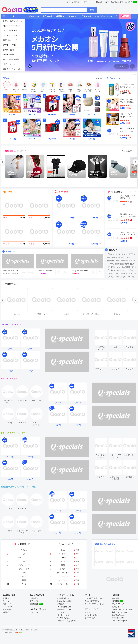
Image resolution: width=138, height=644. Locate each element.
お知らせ (113, 250)
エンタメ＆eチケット (108, 544)
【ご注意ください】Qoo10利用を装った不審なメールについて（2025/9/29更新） (122, 267)
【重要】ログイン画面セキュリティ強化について (122, 273)
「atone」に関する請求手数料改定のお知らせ (122, 264)
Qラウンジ (34, 612)
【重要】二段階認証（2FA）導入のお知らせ (122, 277)
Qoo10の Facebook (119, 615)
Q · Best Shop (117, 192)
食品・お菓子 (8, 55)
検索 (92, 10)
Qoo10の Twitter (118, 618)
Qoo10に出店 (116, 2)
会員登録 (6, 598)
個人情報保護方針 (64, 607)
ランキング (8, 78)
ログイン (70, 2)
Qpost (100, 2)
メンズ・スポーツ (10, 35)
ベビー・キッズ (9, 64)
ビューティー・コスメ (12, 26)
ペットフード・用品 (11, 59)
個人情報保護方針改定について (119, 257)
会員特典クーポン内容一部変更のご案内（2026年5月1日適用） (122, 261)
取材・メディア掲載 (120, 612)
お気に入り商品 (91, 615)
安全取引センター (64, 615)
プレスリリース (118, 604)
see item (104, 332)
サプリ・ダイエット (11, 31)
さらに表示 (99, 78)
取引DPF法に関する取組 (67, 621)
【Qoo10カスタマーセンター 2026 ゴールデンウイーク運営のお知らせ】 (122, 254)
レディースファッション (13, 21)
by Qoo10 (21, 151)
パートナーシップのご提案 (122, 610)
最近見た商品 (90, 618)
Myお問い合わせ (64, 598)
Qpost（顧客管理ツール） (95, 601)
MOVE (10, 151)
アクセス (61, 612)
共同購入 (10, 192)
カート (90, 2)
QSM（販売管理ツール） (94, 598)
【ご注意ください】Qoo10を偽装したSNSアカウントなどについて (122, 270)
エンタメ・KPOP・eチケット (14, 69)
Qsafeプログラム (64, 618)
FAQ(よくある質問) (65, 601)
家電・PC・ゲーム (10, 40)
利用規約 (61, 604)
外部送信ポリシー (64, 610)
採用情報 (116, 601)
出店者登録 (34, 598)
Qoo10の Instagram (120, 621)
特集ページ (10, 251)
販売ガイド (34, 601)
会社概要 (116, 598)
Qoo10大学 (128, 2)
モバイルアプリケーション (95, 604)
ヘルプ (107, 2)
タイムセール (113, 78)
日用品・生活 (8, 50)
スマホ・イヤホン (10, 45)
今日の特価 (63, 192)
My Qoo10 (79, 2)
